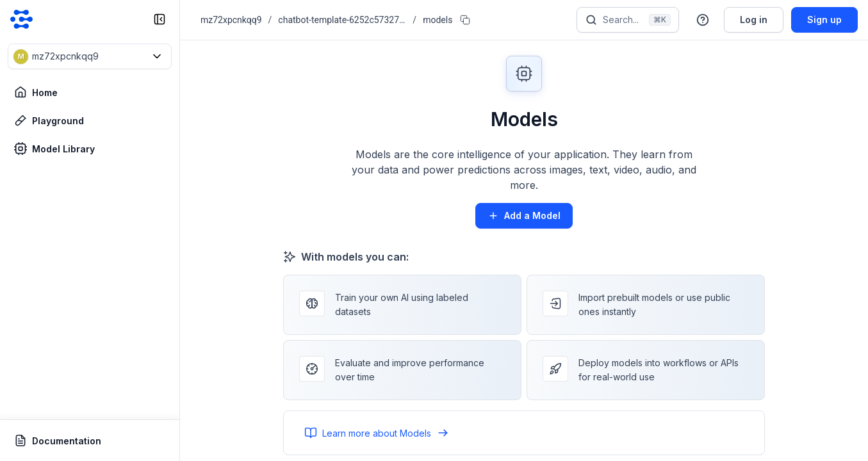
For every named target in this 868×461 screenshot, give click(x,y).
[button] (90, 56)
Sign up (824, 20)
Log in (754, 20)
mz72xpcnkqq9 (231, 20)
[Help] (703, 20)
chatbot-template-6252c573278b (342, 20)
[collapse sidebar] (160, 19)
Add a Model (524, 216)
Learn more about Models (377, 433)
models (438, 20)
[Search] (628, 20)
